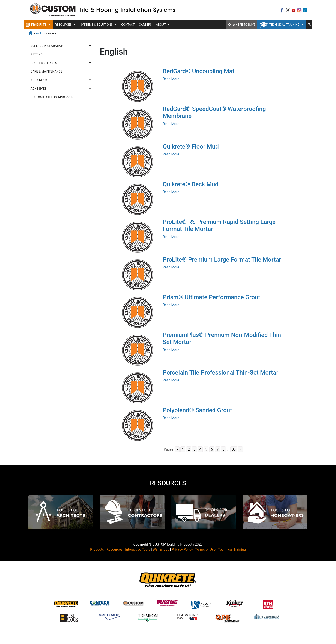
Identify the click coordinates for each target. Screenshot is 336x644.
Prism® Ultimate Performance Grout (212, 297)
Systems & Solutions (99, 25)
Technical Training (287, 25)
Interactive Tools (138, 550)
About (163, 25)
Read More (171, 79)
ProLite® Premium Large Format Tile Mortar (222, 260)
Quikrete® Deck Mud (191, 184)
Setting (61, 54)
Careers (145, 25)
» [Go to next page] (240, 449)
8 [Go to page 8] (223, 449)
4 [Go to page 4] (200, 449)
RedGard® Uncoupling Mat (199, 71)
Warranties (161, 550)
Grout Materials (61, 63)
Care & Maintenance (61, 71)
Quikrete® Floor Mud (191, 146)
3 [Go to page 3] (194, 449)
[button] (309, 25)
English (40, 33)
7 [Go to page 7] (218, 449)
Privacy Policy (182, 550)
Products (41, 25)
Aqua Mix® (61, 80)
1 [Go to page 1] (183, 449)
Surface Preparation (61, 46)
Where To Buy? (244, 25)
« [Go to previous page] (177, 449)
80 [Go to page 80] (234, 449)
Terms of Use (205, 550)
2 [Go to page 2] (189, 449)
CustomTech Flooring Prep (61, 97)
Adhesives (61, 89)
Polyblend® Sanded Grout (197, 410)
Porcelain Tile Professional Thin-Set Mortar (221, 373)
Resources (66, 25)
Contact (128, 25)
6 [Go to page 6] (212, 449)
